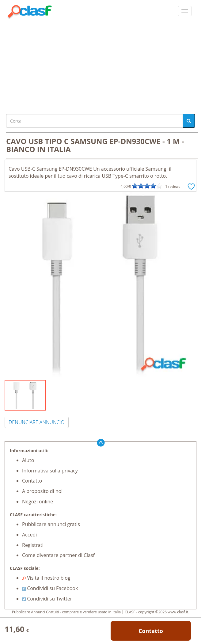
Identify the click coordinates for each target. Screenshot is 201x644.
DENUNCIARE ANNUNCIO (37, 422)
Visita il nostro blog (46, 578)
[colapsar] (185, 11)
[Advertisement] (100, 65)
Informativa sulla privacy (50, 471)
